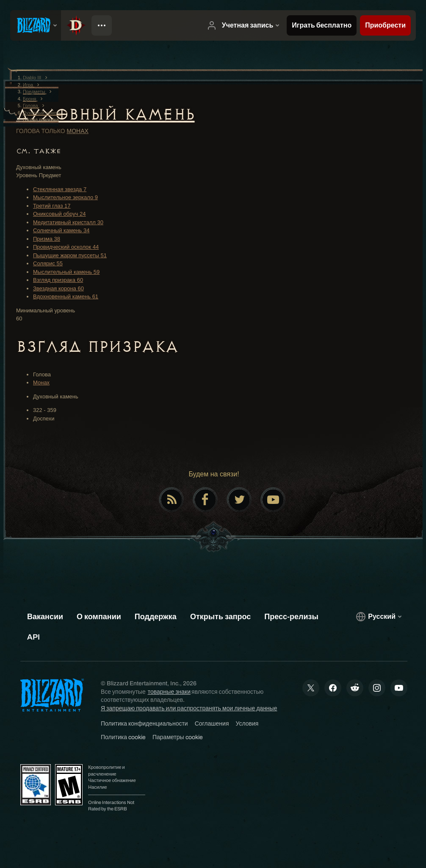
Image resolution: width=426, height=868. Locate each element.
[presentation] (36, 25)
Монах (78, 131)
